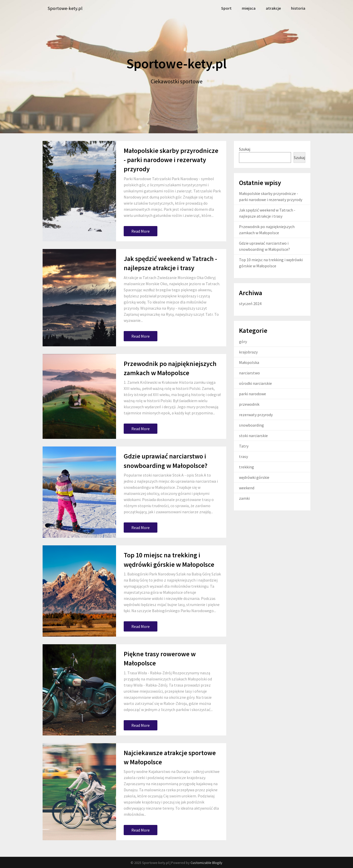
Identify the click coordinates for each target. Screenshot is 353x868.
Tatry (244, 446)
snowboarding (251, 425)
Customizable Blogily (206, 862)
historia (298, 8)
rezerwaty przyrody (256, 414)
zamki (244, 498)
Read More (141, 231)
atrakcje (274, 8)
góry (243, 341)
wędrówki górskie (254, 477)
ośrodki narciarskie (255, 383)
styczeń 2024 (250, 303)
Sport (228, 8)
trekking (247, 467)
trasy (243, 456)
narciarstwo (249, 373)
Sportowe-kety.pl (67, 8)
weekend (247, 488)
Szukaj (245, 149)
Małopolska (249, 362)
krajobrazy (248, 352)
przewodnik (249, 404)
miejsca (250, 8)
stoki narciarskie (253, 435)
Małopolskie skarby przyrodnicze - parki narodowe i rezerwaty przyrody (171, 159)
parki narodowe (253, 393)
